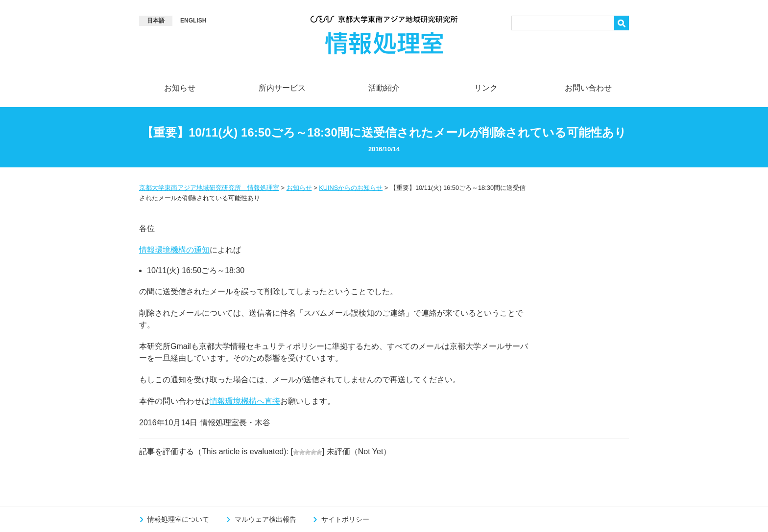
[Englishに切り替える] (193, 21)
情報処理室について (179, 519)
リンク (486, 88)
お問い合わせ (588, 88)
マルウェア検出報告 (266, 519)
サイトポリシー (345, 519)
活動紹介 (384, 88)
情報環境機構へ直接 (245, 401)
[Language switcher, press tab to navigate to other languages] (156, 21)
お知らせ (180, 88)
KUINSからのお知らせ (351, 188)
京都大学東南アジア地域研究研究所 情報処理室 (209, 188)
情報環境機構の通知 (174, 250)
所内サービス (282, 88)
